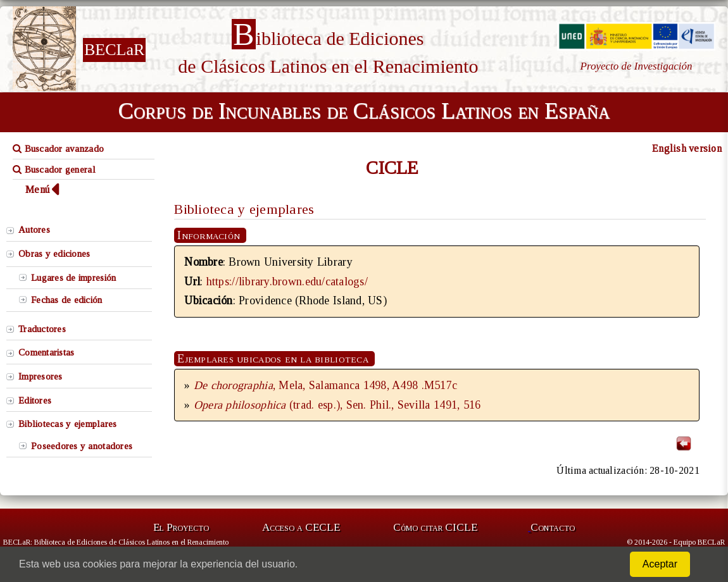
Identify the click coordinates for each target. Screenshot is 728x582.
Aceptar (660, 564)
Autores (34, 230)
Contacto (553, 527)
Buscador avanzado (58, 149)
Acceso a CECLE (301, 527)
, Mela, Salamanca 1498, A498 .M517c (325, 385)
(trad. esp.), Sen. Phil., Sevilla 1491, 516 (337, 405)
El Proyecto (181, 527)
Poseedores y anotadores (82, 446)
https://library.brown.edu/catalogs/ (287, 282)
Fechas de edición (67, 300)
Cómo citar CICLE (435, 527)
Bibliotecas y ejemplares (67, 424)
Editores (35, 400)
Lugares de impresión (73, 278)
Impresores (41, 376)
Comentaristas (46, 352)
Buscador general (54, 170)
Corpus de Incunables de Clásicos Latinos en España (364, 111)
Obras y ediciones (54, 254)
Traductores (42, 329)
